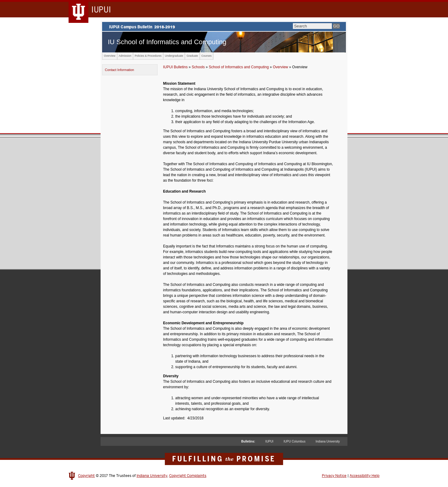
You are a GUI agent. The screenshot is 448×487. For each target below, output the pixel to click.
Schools (198, 67)
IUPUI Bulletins (175, 67)
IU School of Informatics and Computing (167, 42)
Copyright (86, 476)
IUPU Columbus (294, 441)
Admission (125, 56)
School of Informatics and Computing (239, 67)
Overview (110, 56)
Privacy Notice (334, 476)
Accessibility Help (364, 476)
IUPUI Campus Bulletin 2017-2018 (224, 27)
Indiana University (328, 441)
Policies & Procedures (148, 56)
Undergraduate (174, 56)
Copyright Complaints (188, 476)
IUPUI (269, 441)
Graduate (192, 56)
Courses (207, 56)
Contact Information (119, 70)
